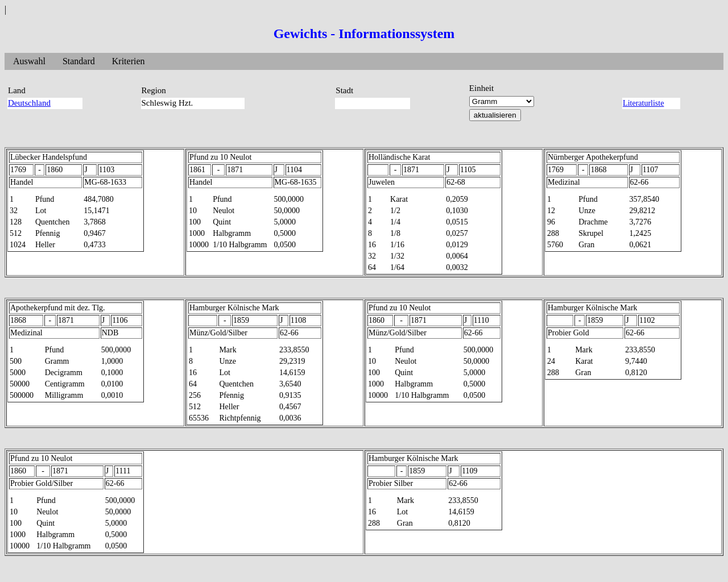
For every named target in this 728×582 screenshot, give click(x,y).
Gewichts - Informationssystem (364, 34)
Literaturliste (643, 103)
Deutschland (29, 103)
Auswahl (29, 61)
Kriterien (129, 61)
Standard (79, 61)
